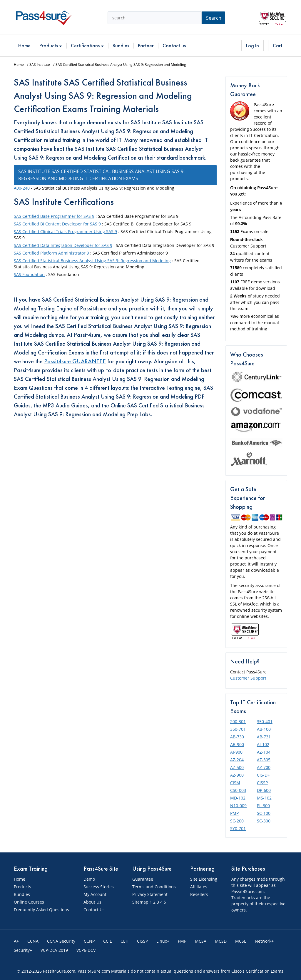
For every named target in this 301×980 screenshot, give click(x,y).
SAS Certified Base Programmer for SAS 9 (54, 216)
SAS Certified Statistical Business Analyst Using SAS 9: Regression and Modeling (92, 261)
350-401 (265, 721)
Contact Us (94, 910)
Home (24, 45)
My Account (95, 894)
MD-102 (238, 798)
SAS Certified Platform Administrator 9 (51, 253)
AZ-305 (264, 760)
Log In (252, 45)
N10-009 (238, 806)
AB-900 (237, 744)
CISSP (262, 783)
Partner (146, 45)
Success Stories (99, 887)
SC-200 (237, 821)
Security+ (23, 950)
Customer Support (248, 678)
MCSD (221, 941)
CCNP (89, 941)
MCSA (201, 941)
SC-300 (264, 821)
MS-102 (264, 798)
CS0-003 (238, 790)
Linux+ (163, 941)
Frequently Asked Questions (41, 910)
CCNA (33, 941)
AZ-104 (264, 752)
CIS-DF (263, 775)
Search (214, 18)
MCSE (241, 941)
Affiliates (199, 887)
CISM (235, 783)
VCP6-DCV (86, 950)
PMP (234, 813)
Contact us (174, 45)
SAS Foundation (29, 274)
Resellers (199, 894)
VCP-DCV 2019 (54, 950)
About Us (92, 902)
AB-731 (264, 737)
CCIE (108, 941)
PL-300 (263, 806)
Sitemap (140, 902)
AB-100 (264, 729)
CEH (124, 941)
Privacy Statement (150, 894)
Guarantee (143, 879)
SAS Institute (40, 65)
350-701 (238, 729)
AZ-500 (237, 767)
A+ (16, 941)
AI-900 (236, 752)
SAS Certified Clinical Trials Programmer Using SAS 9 (65, 231)
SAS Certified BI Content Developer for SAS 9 (57, 224)
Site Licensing (204, 879)
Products (51, 45)
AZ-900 (237, 775)
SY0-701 (238, 828)
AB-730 (237, 737)
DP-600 (264, 790)
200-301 (238, 721)
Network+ (264, 941)
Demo (89, 879)
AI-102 (263, 744)
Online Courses (29, 902)
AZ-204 (237, 760)
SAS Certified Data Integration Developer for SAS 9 (63, 245)
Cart (278, 45)
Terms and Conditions (154, 887)
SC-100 (264, 813)
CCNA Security (61, 941)
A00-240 (22, 188)
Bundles (121, 45)
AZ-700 (264, 767)
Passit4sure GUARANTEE (75, 361)
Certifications (87, 45)
